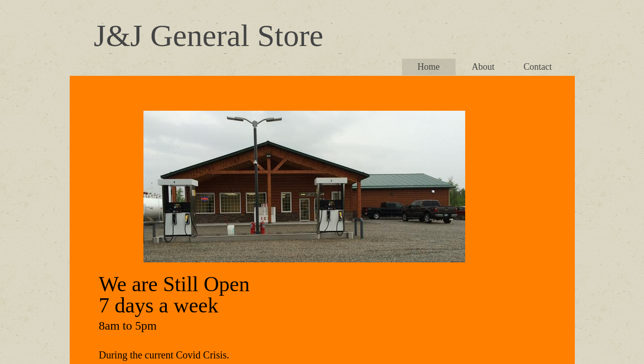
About (483, 67)
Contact (538, 67)
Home (429, 67)
